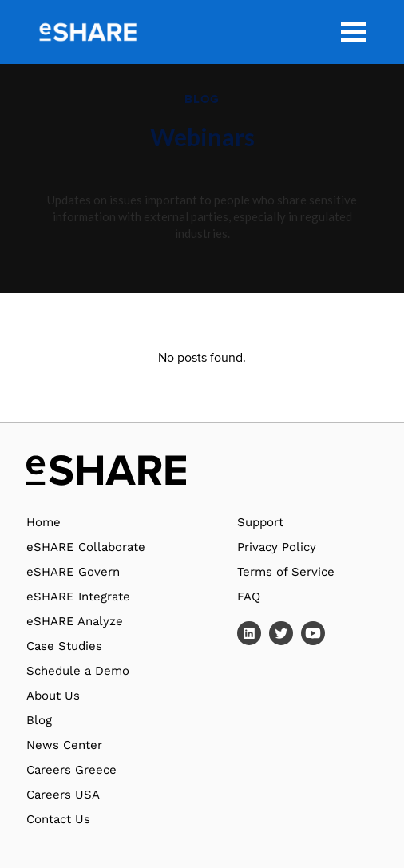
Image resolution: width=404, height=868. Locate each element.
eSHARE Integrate (78, 597)
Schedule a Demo (78, 671)
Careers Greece (71, 770)
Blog (39, 720)
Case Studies (64, 646)
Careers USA (63, 795)
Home (44, 522)
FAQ (249, 597)
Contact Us (58, 819)
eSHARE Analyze (75, 621)
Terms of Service (286, 572)
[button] (353, 32)
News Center (64, 745)
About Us (53, 696)
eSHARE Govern (73, 572)
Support (260, 522)
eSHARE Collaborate (86, 547)
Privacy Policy (277, 547)
